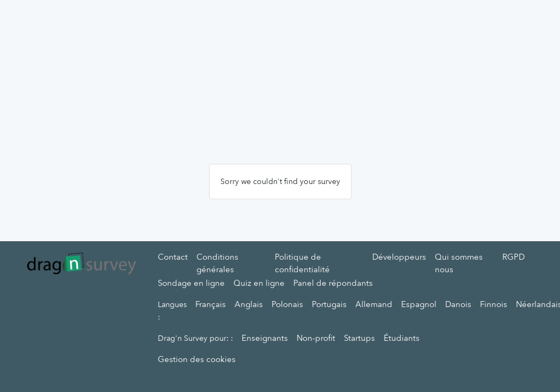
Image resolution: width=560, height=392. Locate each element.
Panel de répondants (333, 283)
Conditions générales (217, 263)
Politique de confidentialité (302, 263)
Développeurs (399, 257)
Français (211, 304)
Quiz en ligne (259, 283)
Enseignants (265, 338)
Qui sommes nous (459, 263)
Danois (458, 304)
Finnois (494, 304)
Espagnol (419, 304)
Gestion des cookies (197, 359)
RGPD (513, 257)
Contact (173, 257)
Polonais (287, 304)
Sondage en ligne (191, 283)
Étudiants (402, 338)
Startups (359, 338)
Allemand (374, 304)
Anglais (249, 304)
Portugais (329, 304)
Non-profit (316, 338)
